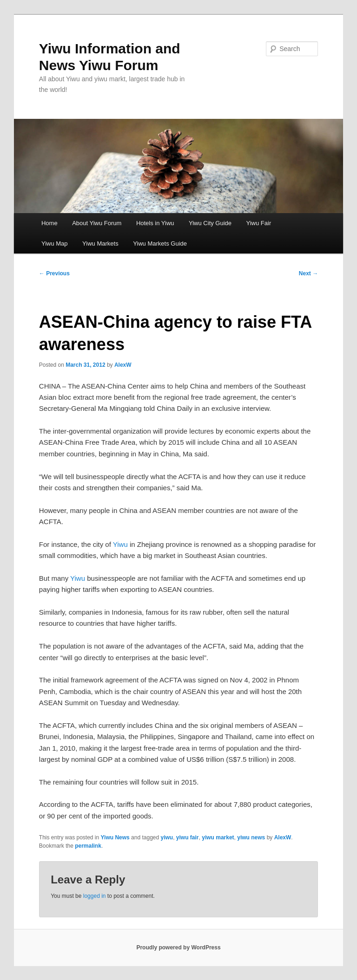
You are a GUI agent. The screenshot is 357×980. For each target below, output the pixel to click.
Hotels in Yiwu (155, 223)
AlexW (123, 365)
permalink (88, 846)
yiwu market (218, 837)
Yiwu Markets (100, 243)
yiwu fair (188, 837)
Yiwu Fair (259, 223)
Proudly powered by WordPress (178, 948)
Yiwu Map (55, 243)
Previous (54, 273)
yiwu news (251, 837)
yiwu (167, 837)
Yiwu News (115, 837)
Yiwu (120, 544)
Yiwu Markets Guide (160, 243)
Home (50, 223)
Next (308, 273)
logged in (95, 896)
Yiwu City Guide (210, 223)
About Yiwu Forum (97, 223)
